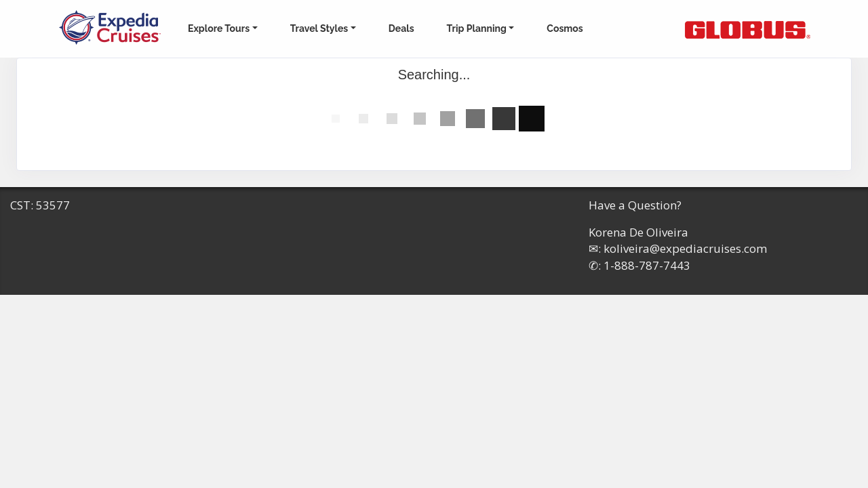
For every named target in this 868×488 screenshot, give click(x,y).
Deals (401, 28)
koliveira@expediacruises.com (685, 248)
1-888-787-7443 (647, 265)
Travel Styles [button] (319, 28)
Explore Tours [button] (219, 28)
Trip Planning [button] (477, 28)
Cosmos (565, 28)
